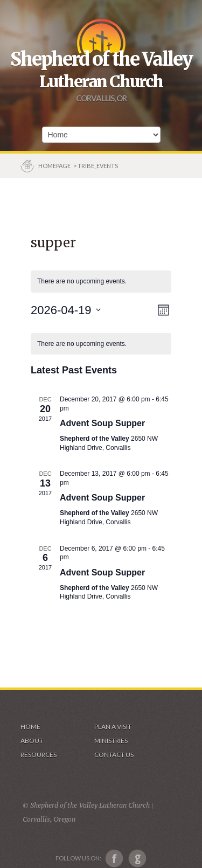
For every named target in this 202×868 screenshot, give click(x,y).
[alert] (101, 344)
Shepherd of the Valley (101, 59)
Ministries (111, 741)
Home (30, 727)
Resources (39, 755)
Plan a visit (113, 727)
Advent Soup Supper (102, 423)
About (32, 741)
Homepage (55, 166)
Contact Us (114, 755)
